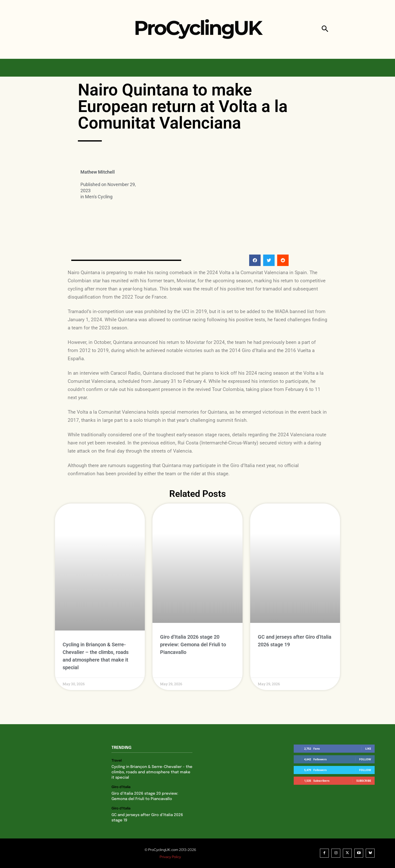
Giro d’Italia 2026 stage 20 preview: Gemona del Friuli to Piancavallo (193, 645)
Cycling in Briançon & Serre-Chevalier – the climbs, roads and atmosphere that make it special (152, 772)
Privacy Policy (170, 857)
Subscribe (364, 781)
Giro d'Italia (121, 787)
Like (368, 748)
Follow (365, 759)
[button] (325, 29)
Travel (117, 760)
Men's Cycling (99, 197)
